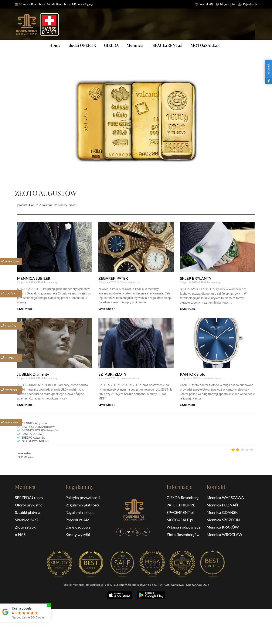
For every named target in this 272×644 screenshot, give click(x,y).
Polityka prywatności (83, 498)
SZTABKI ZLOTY (112, 374)
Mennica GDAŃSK (222, 512)
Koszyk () (206, 4)
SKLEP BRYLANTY (196, 278)
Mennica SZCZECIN (223, 520)
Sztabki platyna (28, 512)
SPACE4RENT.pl (168, 45)
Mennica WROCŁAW (224, 535)
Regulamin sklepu (80, 512)
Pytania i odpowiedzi (184, 527)
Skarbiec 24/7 (27, 520)
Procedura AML (79, 520)
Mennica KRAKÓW (223, 527)
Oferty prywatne (29, 505)
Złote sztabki (26, 527)
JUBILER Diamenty (33, 374)
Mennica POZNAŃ (222, 505)
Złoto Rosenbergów (183, 535)
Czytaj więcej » (25, 309)
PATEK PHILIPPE (181, 505)
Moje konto (227, 4)
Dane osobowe (78, 527)
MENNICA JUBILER (34, 278)
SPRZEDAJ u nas (29, 498)
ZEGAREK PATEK (113, 278)
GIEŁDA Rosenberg (183, 498)
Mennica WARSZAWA (225, 498)
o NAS (20, 535)
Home (55, 45)
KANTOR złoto (193, 374)
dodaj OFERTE (82, 45)
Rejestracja (250, 4)
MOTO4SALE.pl (205, 45)
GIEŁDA (111, 45)
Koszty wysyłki (78, 535)
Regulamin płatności (82, 505)
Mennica (135, 45)
